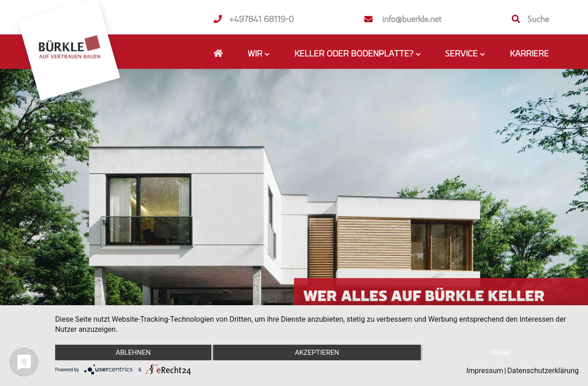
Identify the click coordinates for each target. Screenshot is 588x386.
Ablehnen (133, 352)
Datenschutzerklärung (543, 371)
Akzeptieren (317, 352)
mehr (501, 352)
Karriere (529, 53)
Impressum (485, 371)
